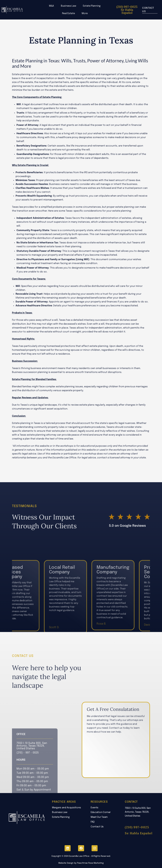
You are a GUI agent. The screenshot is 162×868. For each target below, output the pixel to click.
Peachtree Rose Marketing (90, 863)
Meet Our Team (99, 817)
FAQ (93, 822)
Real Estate (68, 13)
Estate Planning (92, 6)
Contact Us (97, 827)
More (85, 13)
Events (94, 808)
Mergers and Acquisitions (66, 808)
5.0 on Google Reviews (127, 549)
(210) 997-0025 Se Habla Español (127, 10)
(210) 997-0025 (137, 827)
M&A (51, 6)
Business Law (68, 6)
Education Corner (101, 812)
